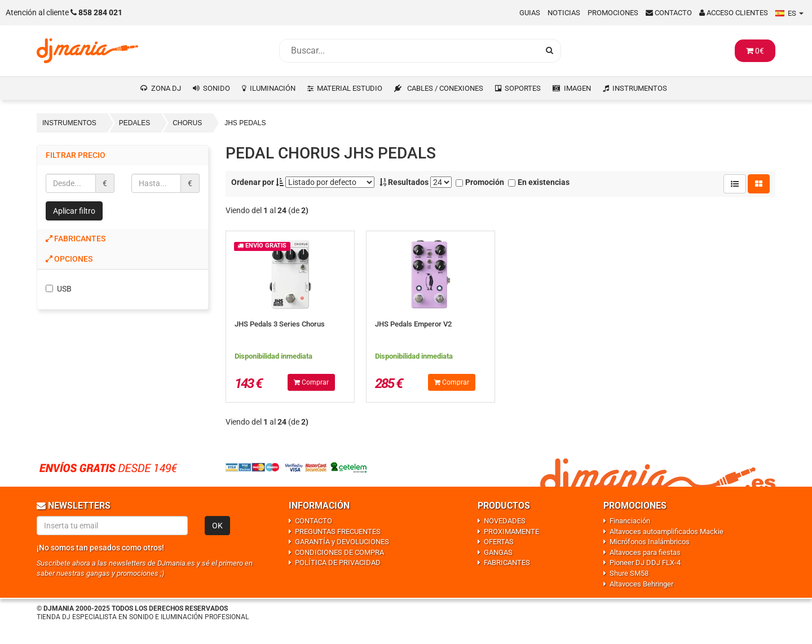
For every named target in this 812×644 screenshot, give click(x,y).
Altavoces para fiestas (645, 552)
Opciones (69, 259)
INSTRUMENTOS (640, 88)
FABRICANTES (507, 563)
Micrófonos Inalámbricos (650, 542)
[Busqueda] (409, 51)
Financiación (630, 521)
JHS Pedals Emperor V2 (413, 324)
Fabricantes (76, 239)
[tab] (123, 239)
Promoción (480, 182)
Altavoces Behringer (641, 584)
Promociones (613, 13)
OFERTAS (499, 542)
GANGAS (498, 552)
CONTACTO (314, 521)
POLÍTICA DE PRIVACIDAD (338, 563)
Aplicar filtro (74, 211)
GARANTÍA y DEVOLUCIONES (342, 542)
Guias (530, 13)
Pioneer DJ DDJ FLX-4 (645, 563)
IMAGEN (577, 88)
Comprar (311, 382)
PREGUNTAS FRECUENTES (338, 531)
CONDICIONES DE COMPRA (339, 552)
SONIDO (217, 88)
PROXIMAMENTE (511, 531)
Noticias (564, 13)
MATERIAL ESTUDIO (350, 88)
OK (217, 526)
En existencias (539, 182)
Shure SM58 (629, 573)
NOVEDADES (505, 521)
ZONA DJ (166, 88)
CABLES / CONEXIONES (445, 88)
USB (59, 289)
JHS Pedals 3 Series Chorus (280, 324)
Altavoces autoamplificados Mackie (667, 531)
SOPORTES (523, 88)
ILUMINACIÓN (273, 88)
